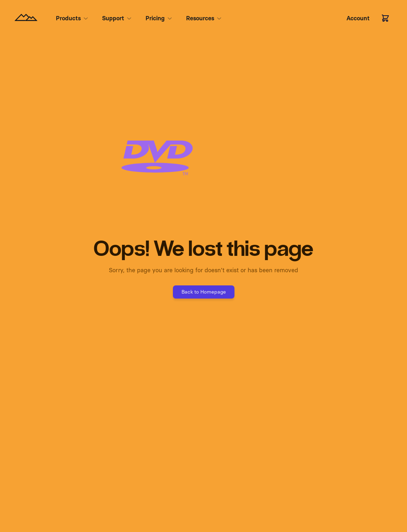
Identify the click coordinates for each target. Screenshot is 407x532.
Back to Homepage (204, 292)
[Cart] (385, 18)
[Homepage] (26, 18)
